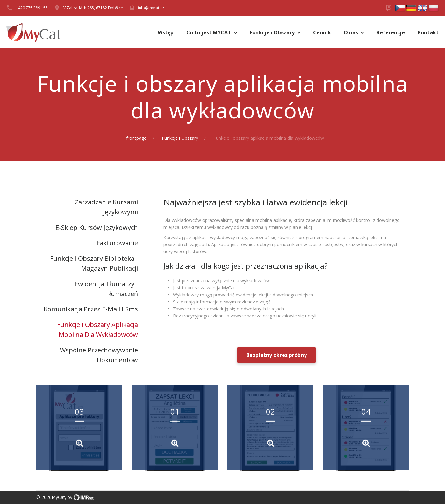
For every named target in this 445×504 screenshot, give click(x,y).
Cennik (322, 33)
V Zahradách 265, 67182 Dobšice (93, 8)
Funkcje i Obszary (273, 33)
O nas (352, 33)
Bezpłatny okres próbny (276, 355)
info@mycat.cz (151, 8)
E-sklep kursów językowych (97, 227)
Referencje (391, 33)
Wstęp (166, 33)
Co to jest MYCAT (209, 33)
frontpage (136, 138)
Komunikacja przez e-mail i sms (91, 309)
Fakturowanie (117, 243)
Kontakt (428, 33)
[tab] (90, 207)
